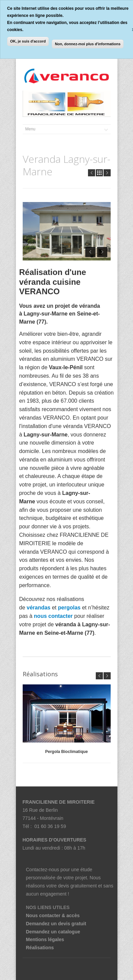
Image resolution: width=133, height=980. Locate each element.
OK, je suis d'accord (28, 41)
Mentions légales (45, 939)
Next (107, 173)
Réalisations (40, 948)
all (99, 173)
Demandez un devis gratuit (56, 924)
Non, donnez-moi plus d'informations (88, 44)
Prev (92, 173)
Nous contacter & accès (53, 915)
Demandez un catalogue (53, 932)
